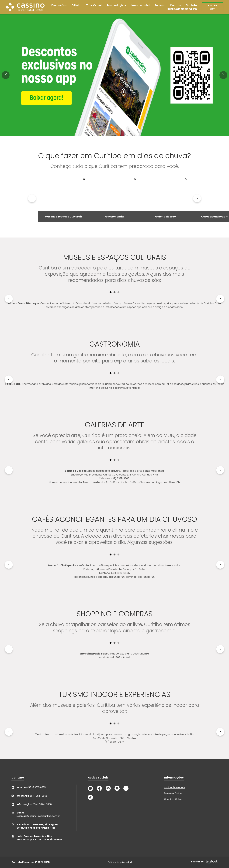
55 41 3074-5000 (32, 804)
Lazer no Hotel (140, 5)
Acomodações (116, 5)
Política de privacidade (120, 862)
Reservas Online (173, 793)
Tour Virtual (94, 5)
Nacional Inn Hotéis (175, 787)
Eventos (175, 5)
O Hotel (76, 5)
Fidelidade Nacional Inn (182, 9)
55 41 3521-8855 (29, 787)
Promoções (59, 5)
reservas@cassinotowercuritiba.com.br (36, 814)
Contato (191, 5)
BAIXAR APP (213, 7)
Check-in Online (173, 799)
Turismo (160, 5)
